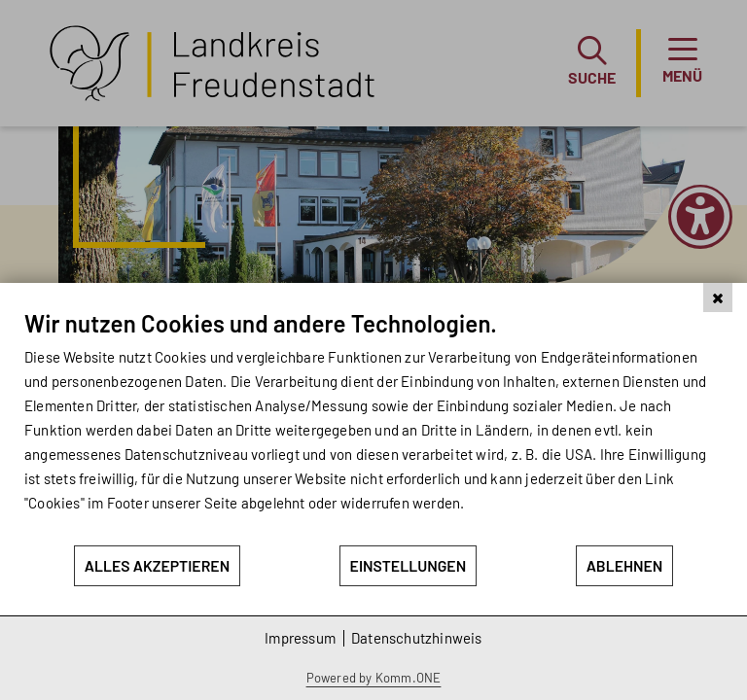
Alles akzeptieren (157, 565)
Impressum (300, 638)
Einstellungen (409, 565)
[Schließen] (718, 297)
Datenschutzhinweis (417, 638)
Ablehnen (625, 565)
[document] (373, 426)
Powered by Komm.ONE (374, 678)
